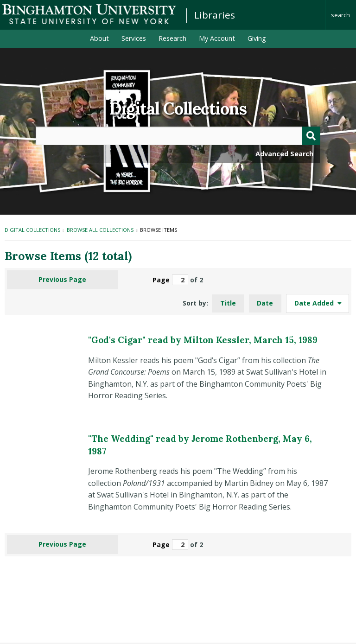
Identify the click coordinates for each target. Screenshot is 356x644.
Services (134, 38)
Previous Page (62, 279)
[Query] (178, 136)
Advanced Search (284, 154)
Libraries (215, 15)
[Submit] (311, 136)
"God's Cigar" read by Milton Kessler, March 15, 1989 (203, 340)
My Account (217, 38)
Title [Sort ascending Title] (228, 303)
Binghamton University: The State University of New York (89, 14)
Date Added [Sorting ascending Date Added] (315, 303)
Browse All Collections (100, 230)
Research (172, 38)
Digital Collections (178, 108)
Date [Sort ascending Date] (265, 303)
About (99, 38)
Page (170, 280)
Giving (257, 38)
